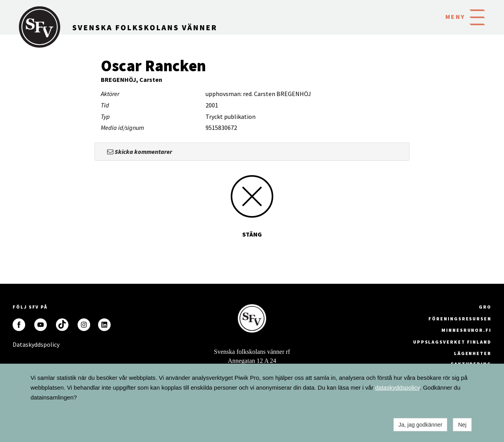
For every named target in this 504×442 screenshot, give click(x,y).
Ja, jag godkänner (420, 425)
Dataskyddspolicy (19, 344)
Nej (462, 425)
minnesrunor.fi (466, 330)
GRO (485, 307)
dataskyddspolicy (397, 387)
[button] (477, 17)
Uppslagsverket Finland (452, 342)
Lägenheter (473, 353)
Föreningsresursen (460, 319)
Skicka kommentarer (140, 152)
